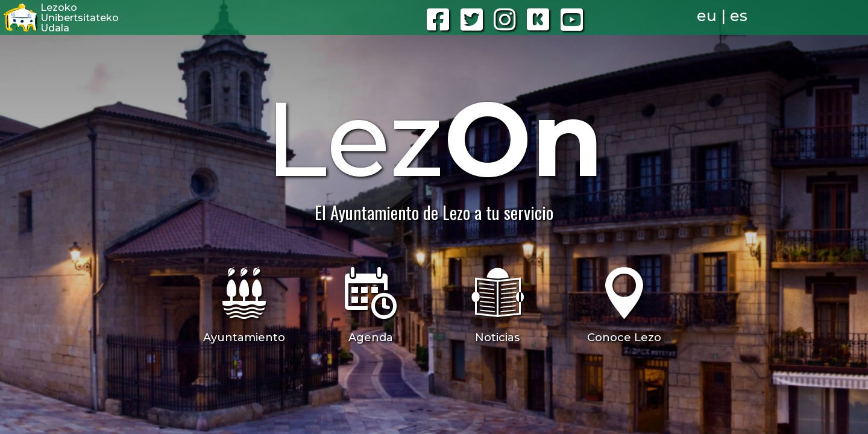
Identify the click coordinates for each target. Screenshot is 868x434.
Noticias (497, 338)
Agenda (371, 338)
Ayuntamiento (244, 338)
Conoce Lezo (624, 338)
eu (707, 16)
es (739, 16)
